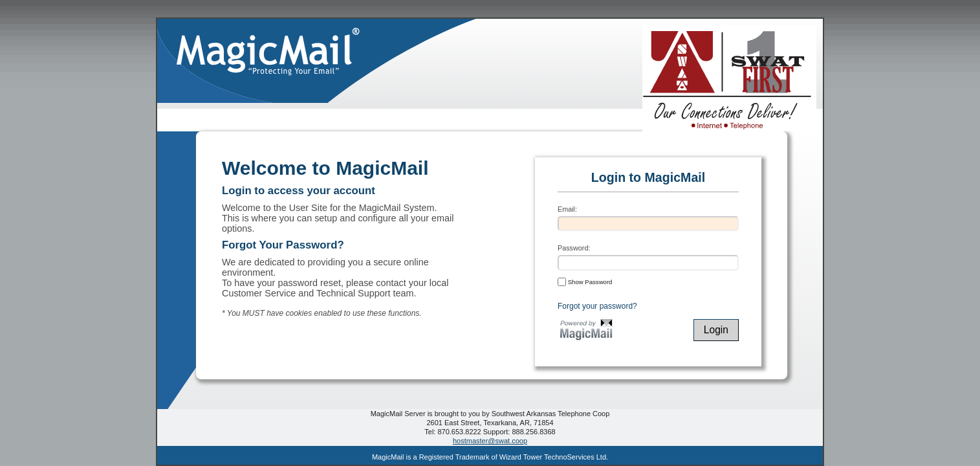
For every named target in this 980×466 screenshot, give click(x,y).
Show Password (585, 282)
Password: (574, 248)
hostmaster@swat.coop (490, 441)
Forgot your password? (597, 306)
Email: (567, 209)
